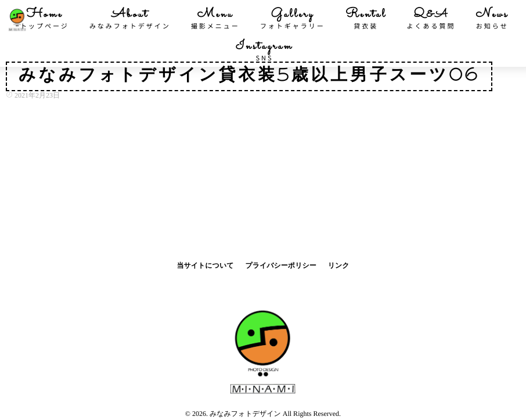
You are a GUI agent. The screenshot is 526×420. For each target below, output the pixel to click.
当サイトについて (205, 265)
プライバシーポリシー (280, 265)
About (130, 19)
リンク (339, 265)
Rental (366, 19)
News (492, 19)
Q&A (431, 19)
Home (45, 19)
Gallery (293, 19)
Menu (215, 19)
